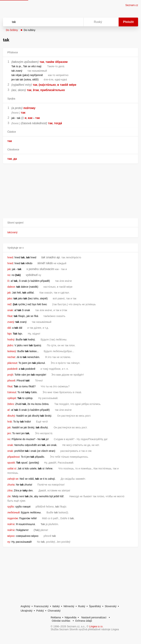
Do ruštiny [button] (29, 30)
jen (9, 433)
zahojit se (13, 479)
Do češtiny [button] (12, 30)
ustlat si (12, 468)
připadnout (13, 457)
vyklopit (12, 398)
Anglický (25, 606)
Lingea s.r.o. (96, 626)
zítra (10, 490)
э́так (36, 90)
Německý (69, 606)
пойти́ (11, 524)
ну (9, 542)
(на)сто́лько (47, 85)
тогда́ (58, 123)
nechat (11, 357)
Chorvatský (54, 611)
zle (9, 496)
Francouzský (41, 606)
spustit (11, 463)
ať (9, 410)
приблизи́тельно (53, 90)
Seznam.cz (132, 5)
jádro (10, 345)
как (30, 118)
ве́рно (11, 536)
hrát (10, 422)
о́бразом (61, 62)
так (42, 62)
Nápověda (70, 617)
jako (10, 298)
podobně (12, 369)
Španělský (95, 606)
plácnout (12, 363)
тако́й (64, 85)
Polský (40, 611)
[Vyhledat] (38, 22)
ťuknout (12, 392)
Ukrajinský (27, 611)
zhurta (11, 485)
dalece (11, 287)
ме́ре (73, 85)
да (15, 159)
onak (10, 310)
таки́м (50, 62)
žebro (11, 404)
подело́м (13, 518)
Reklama (56, 617)
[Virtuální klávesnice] (77, 22)
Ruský (82, 606)
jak (9, 269)
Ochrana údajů (84, 621)
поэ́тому (29, 108)
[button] (70, 223)
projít (10, 375)
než (9, 304)
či (8, 281)
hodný (11, 339)
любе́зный (13, 512)
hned (10, 257)
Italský (56, 606)
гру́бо (11, 507)
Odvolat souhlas (61, 621)
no (9, 275)
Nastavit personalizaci (94, 617)
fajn (9, 334)
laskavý (12, 351)
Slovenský (111, 606)
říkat (10, 316)
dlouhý (11, 416)
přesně (11, 381)
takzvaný (12, 232)
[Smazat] (69, 22)
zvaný (11, 322)
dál (9, 328)
